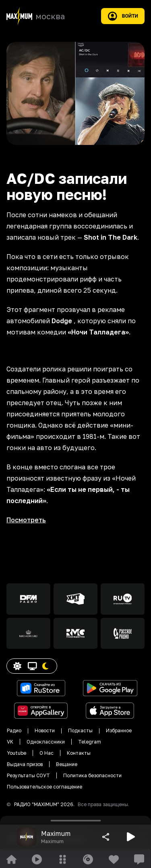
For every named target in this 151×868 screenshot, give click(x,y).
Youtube (17, 753)
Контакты (79, 753)
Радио (14, 730)
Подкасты (80, 730)
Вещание (67, 764)
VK (10, 742)
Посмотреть (26, 520)
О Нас (47, 753)
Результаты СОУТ (28, 775)
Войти (123, 16)
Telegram (90, 742)
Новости (45, 730)
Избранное (119, 730)
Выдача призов (25, 764)
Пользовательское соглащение (44, 787)
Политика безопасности (92, 775)
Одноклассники (46, 742)
